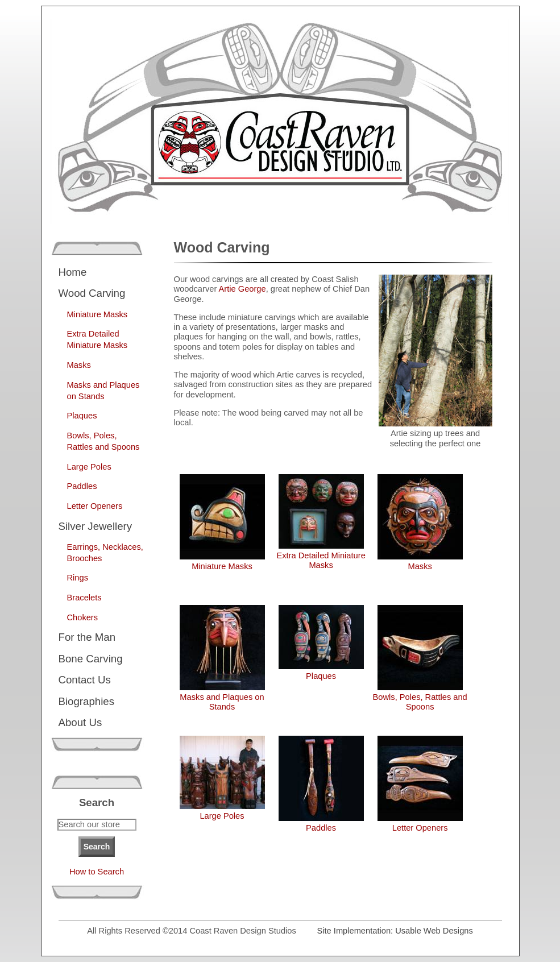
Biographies (87, 701)
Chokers (83, 617)
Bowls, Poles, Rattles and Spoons (103, 441)
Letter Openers (95, 506)
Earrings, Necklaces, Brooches (105, 553)
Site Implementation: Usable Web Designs (395, 931)
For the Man (87, 637)
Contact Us (85, 680)
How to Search (97, 872)
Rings (78, 578)
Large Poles (89, 467)
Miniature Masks (98, 314)
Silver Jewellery (96, 526)
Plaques (82, 416)
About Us (80, 722)
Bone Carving (91, 659)
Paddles (82, 486)
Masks (79, 365)
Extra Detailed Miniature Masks (98, 339)
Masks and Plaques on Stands (103, 391)
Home (73, 272)
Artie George (242, 289)
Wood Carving (92, 293)
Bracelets (84, 598)
